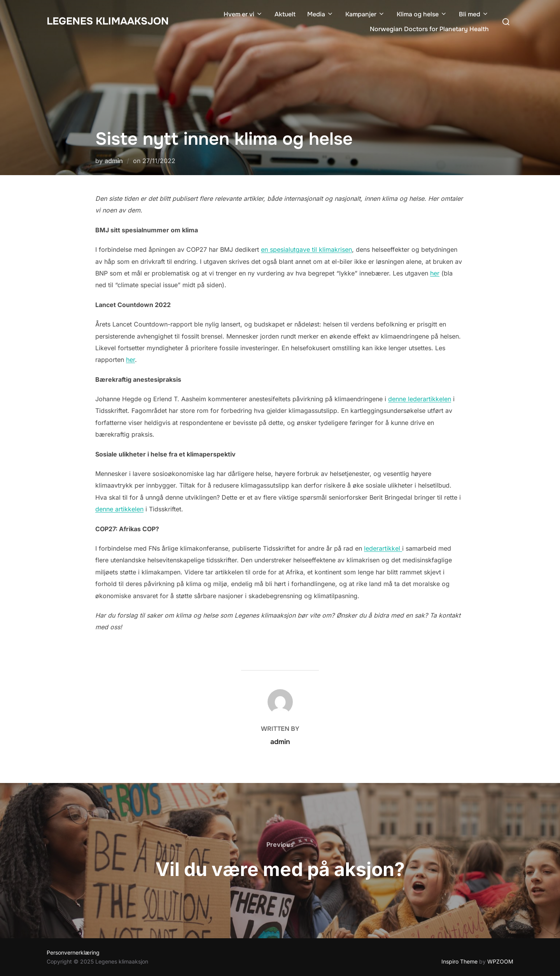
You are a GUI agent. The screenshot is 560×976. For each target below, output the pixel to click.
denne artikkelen (119, 509)
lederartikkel (383, 548)
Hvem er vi (243, 14)
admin (114, 161)
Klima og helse (422, 14)
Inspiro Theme (459, 961)
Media (320, 14)
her (435, 273)
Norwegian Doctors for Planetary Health (429, 29)
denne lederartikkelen (420, 399)
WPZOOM (500, 961)
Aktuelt (285, 14)
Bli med (474, 14)
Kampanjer (365, 14)
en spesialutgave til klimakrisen (306, 249)
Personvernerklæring (73, 952)
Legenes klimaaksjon (108, 21)
